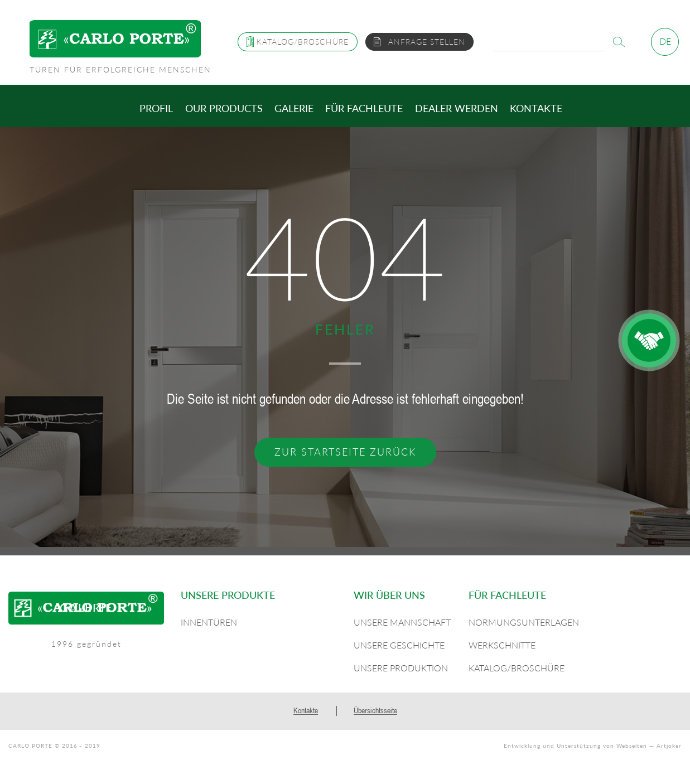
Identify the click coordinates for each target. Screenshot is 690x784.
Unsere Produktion (401, 668)
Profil (156, 108)
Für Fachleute (364, 108)
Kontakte (536, 108)
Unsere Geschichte (399, 645)
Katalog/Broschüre (517, 668)
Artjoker (669, 746)
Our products (224, 108)
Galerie (294, 108)
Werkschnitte (502, 645)
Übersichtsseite (375, 710)
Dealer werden (457, 108)
